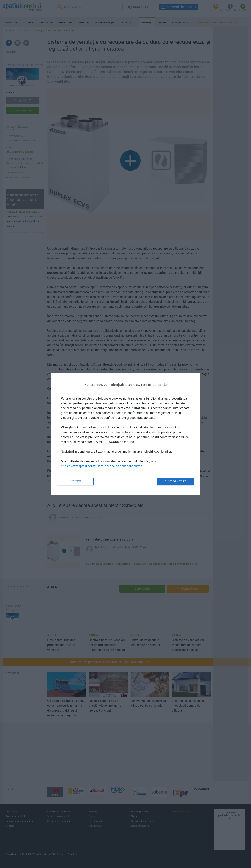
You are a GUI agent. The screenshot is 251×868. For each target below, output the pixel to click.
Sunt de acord (176, 482)
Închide (75, 482)
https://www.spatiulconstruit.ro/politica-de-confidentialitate (101, 466)
